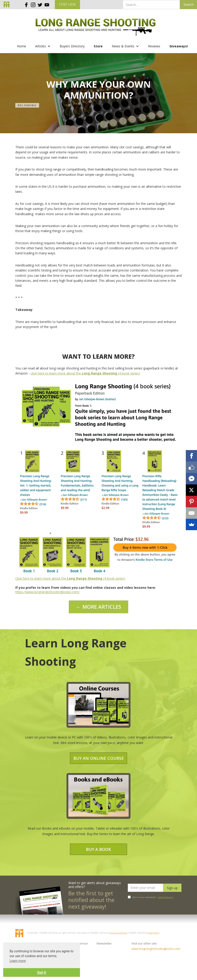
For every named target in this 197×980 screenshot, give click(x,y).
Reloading (27, 105)
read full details (165, 897)
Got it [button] (42, 973)
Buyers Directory (72, 46)
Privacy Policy (153, 933)
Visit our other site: (144, 943)
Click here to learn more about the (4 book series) (70, 578)
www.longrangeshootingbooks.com (146, 949)
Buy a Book (98, 849)
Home (21, 46)
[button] (43, 46)
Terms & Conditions (118, 933)
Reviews (154, 46)
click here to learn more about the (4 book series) (85, 373)
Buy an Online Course (99, 758)
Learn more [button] (18, 961)
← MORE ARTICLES (99, 607)
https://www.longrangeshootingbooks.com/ (47, 592)
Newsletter (104, 943)
